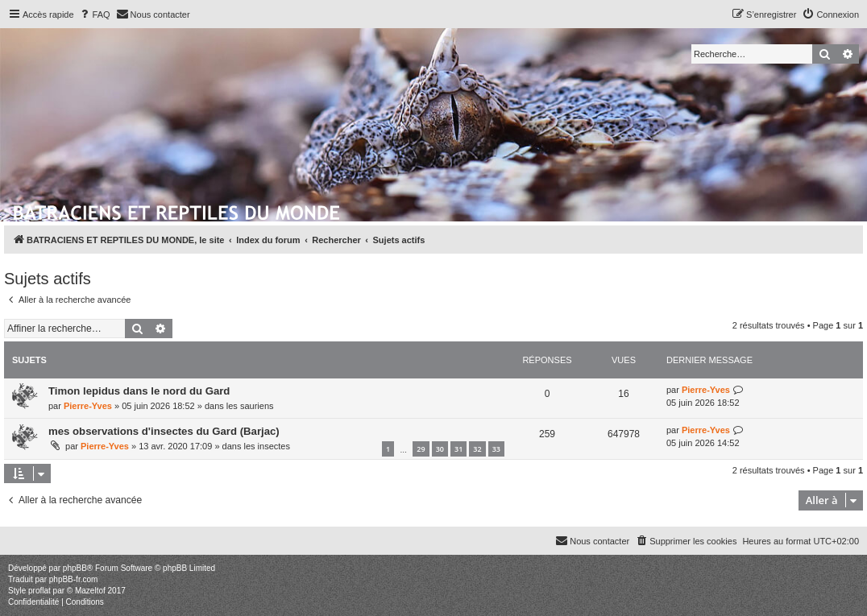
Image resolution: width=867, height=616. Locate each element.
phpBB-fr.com (74, 579)
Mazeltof (90, 591)
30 (440, 449)
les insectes (266, 446)
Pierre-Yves (88, 406)
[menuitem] (94, 14)
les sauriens (250, 406)
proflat (39, 591)
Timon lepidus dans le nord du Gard (139, 391)
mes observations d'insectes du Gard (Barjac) (164, 431)
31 (458, 449)
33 (496, 449)
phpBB (75, 568)
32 (477, 449)
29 (421, 449)
